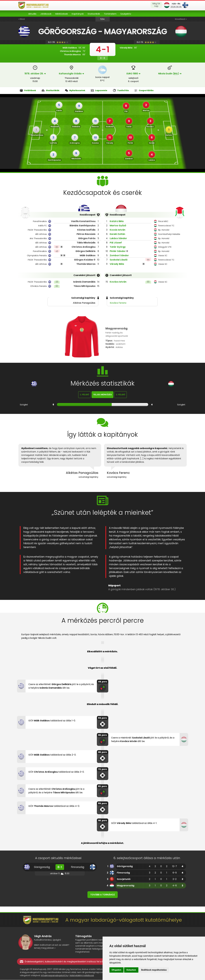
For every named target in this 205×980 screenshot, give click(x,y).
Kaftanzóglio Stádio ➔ (71, 74)
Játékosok (46, 14)
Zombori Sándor (119, 255)
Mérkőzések (62, 14)
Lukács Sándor (118, 238)
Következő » (181, 19)
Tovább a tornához (103, 895)
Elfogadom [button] (117, 970)
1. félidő (84, 395)
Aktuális (32, 14)
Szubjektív (126, 14)
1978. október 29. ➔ (35, 74)
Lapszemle (99, 91)
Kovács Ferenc (118, 303)
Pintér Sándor (118, 251)
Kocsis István (117, 230)
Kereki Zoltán (117, 234)
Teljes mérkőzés (103, 395)
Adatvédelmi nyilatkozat (82, 976)
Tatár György (118, 247)
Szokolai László (119, 260)
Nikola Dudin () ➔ (170, 74)
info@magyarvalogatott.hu (55, 976)
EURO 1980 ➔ (133, 74)
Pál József (116, 243)
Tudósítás (121, 91)
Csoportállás (144, 91)
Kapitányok (78, 14)
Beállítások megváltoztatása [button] (154, 970)
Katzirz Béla (117, 221)
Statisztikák (94, 14)
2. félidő (121, 395)
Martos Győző (118, 226)
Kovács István (118, 282)
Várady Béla (117, 264)
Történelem (110, 14)
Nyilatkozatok (75, 91)
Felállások (28, 91)
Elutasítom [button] (131, 970)
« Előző (22, 19)
